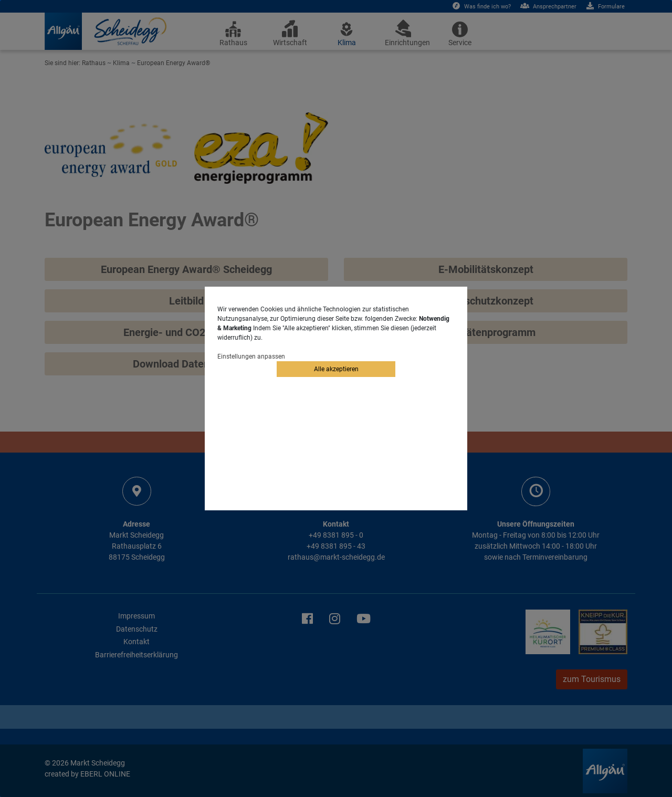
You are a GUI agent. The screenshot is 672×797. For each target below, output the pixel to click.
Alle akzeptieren (336, 369)
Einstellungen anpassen (251, 356)
